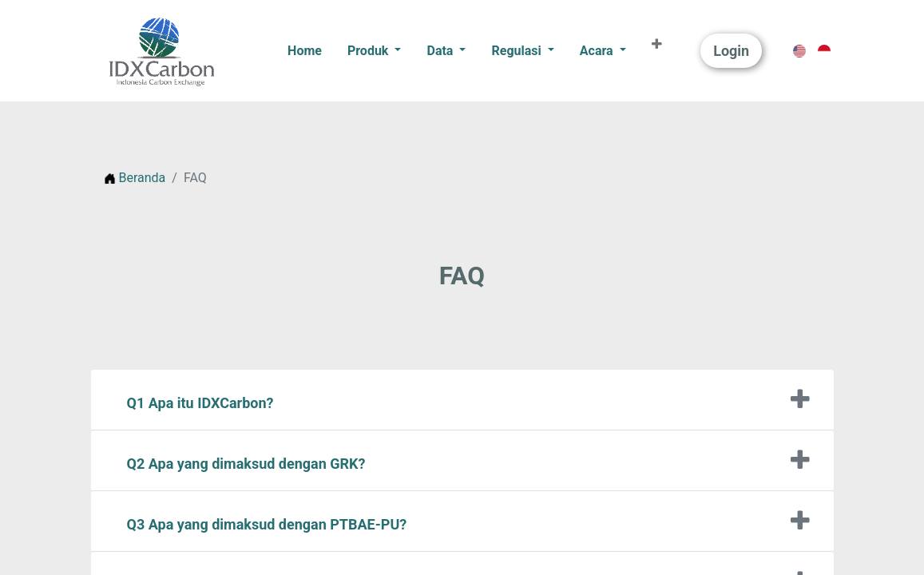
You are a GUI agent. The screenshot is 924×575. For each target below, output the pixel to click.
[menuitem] (305, 51)
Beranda (135, 178)
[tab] (462, 400)
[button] (657, 45)
